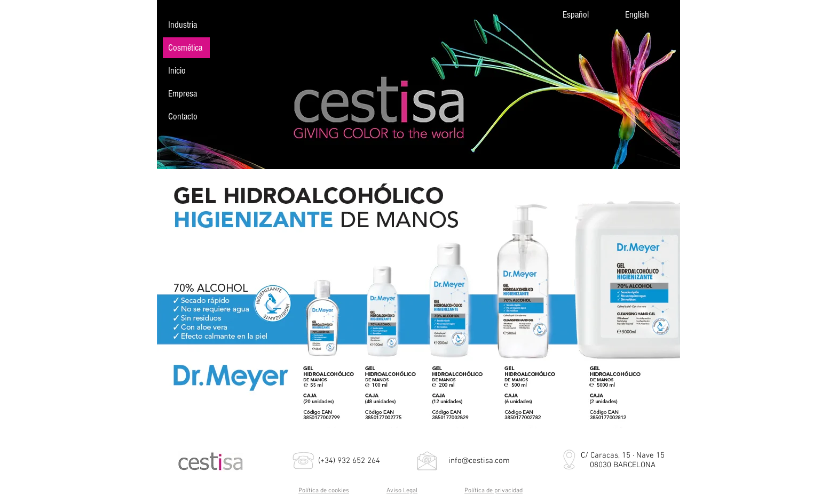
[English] (646, 15)
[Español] (584, 15)
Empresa (183, 94)
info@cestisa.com (479, 461)
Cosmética (185, 48)
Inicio (177, 71)
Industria (183, 25)
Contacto (183, 117)
